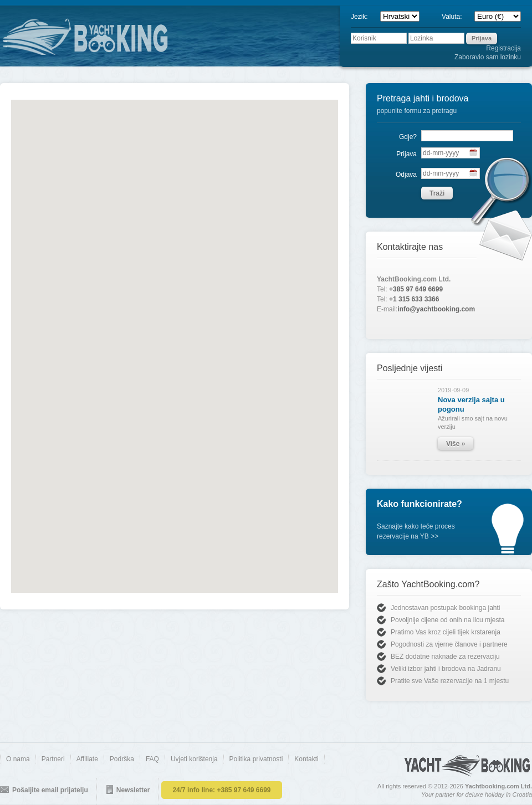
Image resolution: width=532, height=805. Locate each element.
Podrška (122, 759)
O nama (18, 759)
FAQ (152, 759)
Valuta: (456, 17)
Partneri (53, 759)
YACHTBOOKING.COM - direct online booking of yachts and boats (125, 36)
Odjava (406, 175)
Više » (456, 444)
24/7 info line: (221, 790)
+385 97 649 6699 (416, 289)
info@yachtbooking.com (436, 309)
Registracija (503, 48)
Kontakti (306, 759)
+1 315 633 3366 (414, 299)
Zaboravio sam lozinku (488, 57)
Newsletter (133, 790)
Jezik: (364, 17)
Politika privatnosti (256, 759)
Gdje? (408, 137)
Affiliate (87, 759)
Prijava (406, 154)
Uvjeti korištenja (194, 759)
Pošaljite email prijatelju (50, 790)
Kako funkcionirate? (420, 504)
